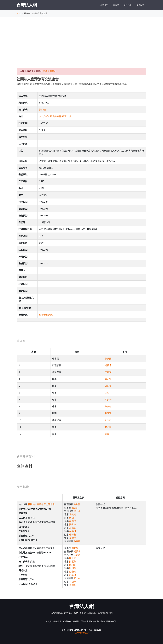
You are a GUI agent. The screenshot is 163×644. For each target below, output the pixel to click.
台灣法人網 (27, 5)
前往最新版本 (50, 71)
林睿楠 (73, 521)
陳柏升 (108, 393)
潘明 (72, 518)
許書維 (73, 524)
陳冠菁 (108, 386)
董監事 (116, 5)
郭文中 (108, 420)
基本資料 (104, 5)
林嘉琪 (108, 413)
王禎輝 (108, 372)
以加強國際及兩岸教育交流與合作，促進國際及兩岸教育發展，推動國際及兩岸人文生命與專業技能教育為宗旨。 (73, 84)
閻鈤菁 (108, 400)
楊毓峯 (108, 365)
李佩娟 (73, 514)
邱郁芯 (73, 528)
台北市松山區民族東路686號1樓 (55, 116)
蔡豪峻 (108, 406)
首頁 (19, 13)
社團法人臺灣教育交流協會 (41, 504)
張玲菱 (73, 535)
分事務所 (128, 5)
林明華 (108, 427)
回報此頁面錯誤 (82, 633)
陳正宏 (108, 379)
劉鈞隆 (43, 109)
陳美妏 (75, 508)
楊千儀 (77, 511)
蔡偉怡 (73, 538)
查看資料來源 (46, 315)
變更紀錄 (140, 5)
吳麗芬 (108, 434)
